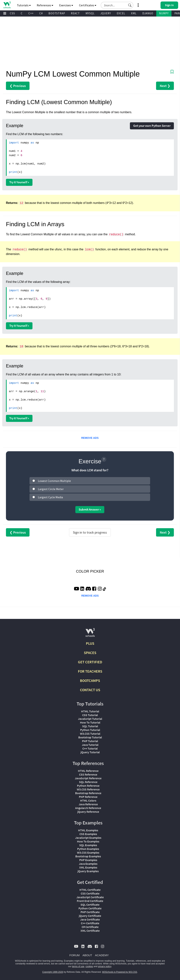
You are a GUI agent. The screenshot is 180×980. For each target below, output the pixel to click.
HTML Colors (88, 800)
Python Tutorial (90, 730)
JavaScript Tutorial (90, 719)
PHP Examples (88, 860)
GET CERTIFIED (90, 662)
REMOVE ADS (90, 438)
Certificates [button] (88, 5)
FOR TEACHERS (90, 671)
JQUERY (106, 13)
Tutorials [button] (24, 5)
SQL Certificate (90, 905)
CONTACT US (90, 690)
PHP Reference (88, 797)
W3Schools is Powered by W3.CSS (120, 972)
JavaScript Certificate (90, 897)
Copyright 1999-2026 (53, 972)
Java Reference (88, 804)
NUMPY (164, 13)
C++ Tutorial (90, 748)
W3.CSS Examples (88, 853)
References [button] (45, 5)
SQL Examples (88, 845)
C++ (31, 13)
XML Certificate (90, 931)
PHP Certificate (90, 912)
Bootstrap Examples (88, 856)
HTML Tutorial (90, 711)
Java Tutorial (90, 745)
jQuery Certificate (90, 916)
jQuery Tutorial (90, 752)
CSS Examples (88, 834)
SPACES (90, 653)
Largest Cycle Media (50, 497)
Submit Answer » (90, 509)
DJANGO (148, 13)
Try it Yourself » (19, 182)
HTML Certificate (90, 890)
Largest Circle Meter (51, 489)
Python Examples (88, 849)
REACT (75, 13)
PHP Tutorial (90, 741)
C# (41, 13)
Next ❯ (165, 86)
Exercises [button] (66, 5)
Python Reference (88, 786)
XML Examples (88, 867)
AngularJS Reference (88, 808)
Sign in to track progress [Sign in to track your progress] (90, 532)
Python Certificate (90, 908)
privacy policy (105, 966)
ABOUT (87, 955)
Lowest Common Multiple (54, 481)
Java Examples (88, 864)
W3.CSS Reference (88, 789)
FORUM (75, 955)
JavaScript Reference (88, 778)
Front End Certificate (90, 901)
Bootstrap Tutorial (90, 737)
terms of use (78, 966)
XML (134, 13)
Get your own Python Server (152, 126)
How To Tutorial (90, 722)
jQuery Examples (88, 871)
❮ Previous (18, 86)
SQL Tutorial (90, 726)
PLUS (90, 643)
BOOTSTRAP (57, 13)
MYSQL (90, 13)
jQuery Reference (88, 812)
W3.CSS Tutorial (90, 734)
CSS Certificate (90, 893)
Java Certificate (90, 919)
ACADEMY (102, 955)
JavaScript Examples (88, 838)
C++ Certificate (90, 923)
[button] (130, 5)
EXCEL (121, 13)
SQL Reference (88, 782)
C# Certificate (90, 927)
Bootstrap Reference (88, 793)
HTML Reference (88, 771)
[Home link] (7, 5)
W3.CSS (10, 13)
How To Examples (88, 841)
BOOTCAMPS (90, 680)
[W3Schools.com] (90, 634)
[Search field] (117, 5)
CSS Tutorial (90, 715)
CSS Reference (88, 774)
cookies (89, 966)
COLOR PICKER (90, 571)
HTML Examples (88, 830)
